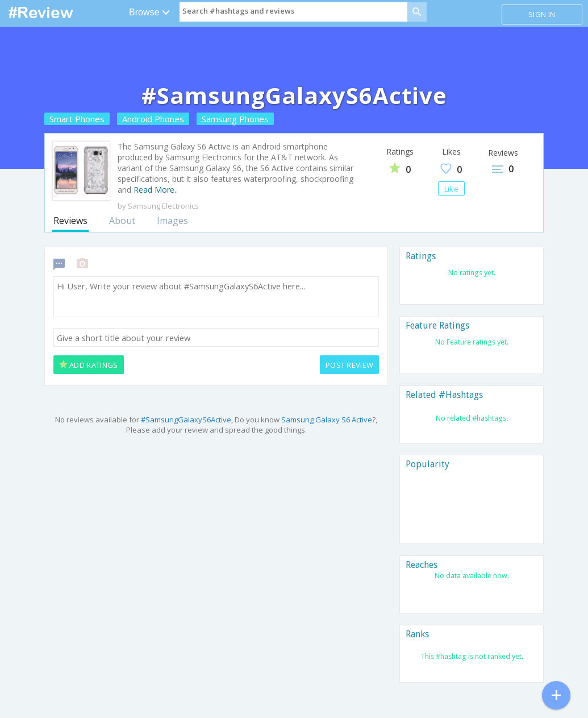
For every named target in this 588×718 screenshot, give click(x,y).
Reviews (70, 221)
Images (172, 221)
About (122, 221)
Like (451, 189)
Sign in (542, 14)
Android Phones (153, 119)
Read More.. (156, 190)
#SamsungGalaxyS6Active (186, 420)
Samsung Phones (235, 119)
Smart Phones (77, 119)
